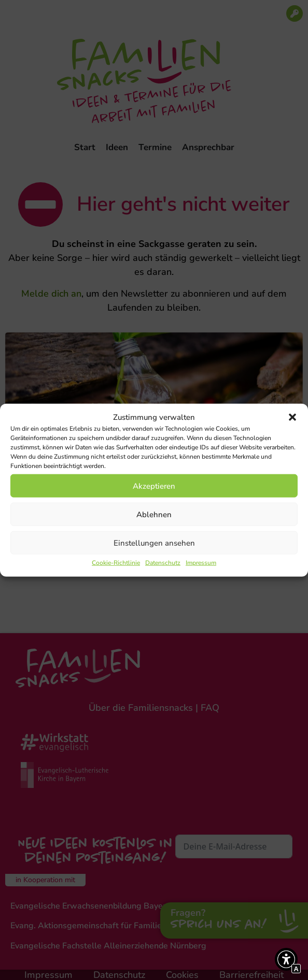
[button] (292, 417)
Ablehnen (154, 514)
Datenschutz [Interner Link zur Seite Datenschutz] (163, 563)
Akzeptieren (154, 486)
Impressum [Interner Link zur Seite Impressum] (201, 563)
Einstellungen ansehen (154, 543)
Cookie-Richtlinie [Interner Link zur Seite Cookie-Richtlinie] (116, 563)
